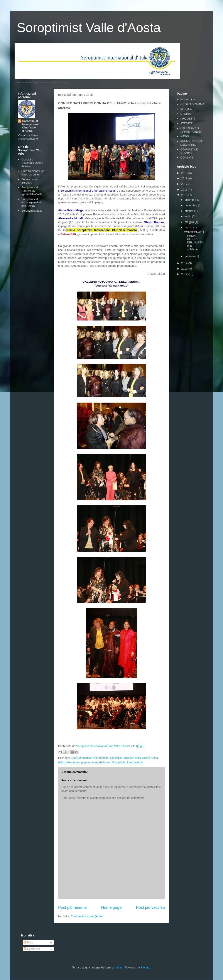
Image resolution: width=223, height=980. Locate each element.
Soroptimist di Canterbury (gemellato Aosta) (32, 191)
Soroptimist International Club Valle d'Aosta (31, 126)
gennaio (190, 256)
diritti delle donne (69, 762)
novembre (191, 205)
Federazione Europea (29, 181)
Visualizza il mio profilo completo (28, 137)
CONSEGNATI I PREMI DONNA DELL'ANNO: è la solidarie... (194, 241)
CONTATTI (187, 158)
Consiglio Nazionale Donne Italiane (32, 163)
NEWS (185, 136)
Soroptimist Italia (32, 211)
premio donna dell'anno (96, 762)
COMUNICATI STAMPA (189, 151)
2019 (185, 173)
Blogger (145, 967)
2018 (185, 178)
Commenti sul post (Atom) (87, 916)
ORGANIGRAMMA (192, 104)
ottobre (189, 211)
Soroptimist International (127, 762)
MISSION (186, 109)
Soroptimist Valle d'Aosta (89, 28)
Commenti (32, 949)
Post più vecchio (150, 907)
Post (28, 942)
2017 (185, 184)
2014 (185, 263)
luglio (188, 216)
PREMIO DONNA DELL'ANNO (191, 143)
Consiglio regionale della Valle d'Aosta (134, 758)
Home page (111, 907)
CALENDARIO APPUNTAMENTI (191, 130)
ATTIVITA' (187, 123)
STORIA (186, 114)
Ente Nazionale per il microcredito (33, 173)
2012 (185, 274)
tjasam (119, 967)
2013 (185, 269)
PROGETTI (188, 119)
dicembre (191, 200)
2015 (185, 195)
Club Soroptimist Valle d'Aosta (90, 758)
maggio (190, 222)
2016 (185, 190)
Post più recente (72, 907)
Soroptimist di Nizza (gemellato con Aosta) (32, 202)
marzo (189, 227)
